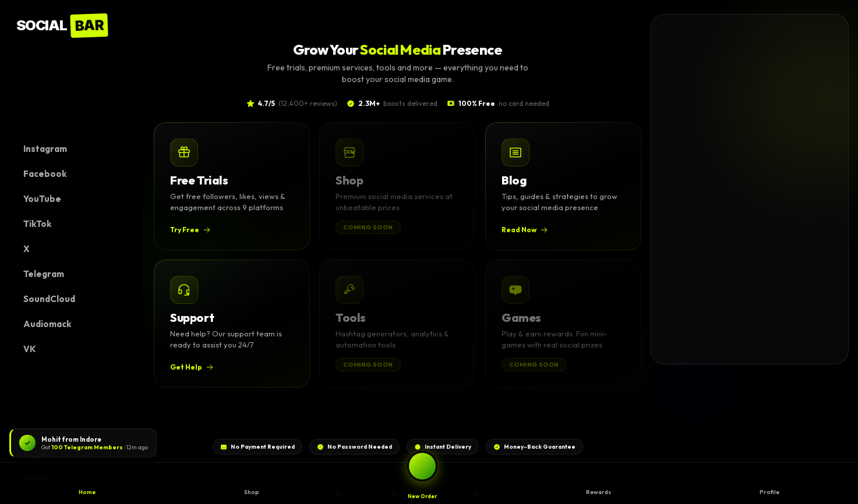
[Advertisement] (739, 189)
